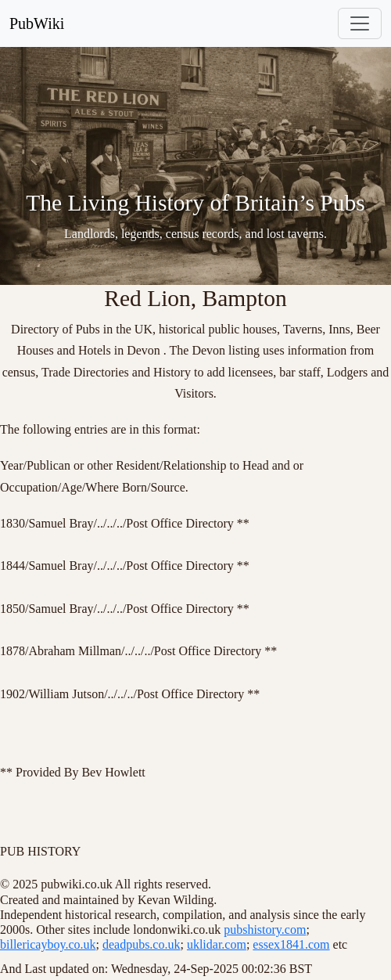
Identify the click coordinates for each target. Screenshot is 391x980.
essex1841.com (291, 944)
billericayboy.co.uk (48, 944)
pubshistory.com (265, 930)
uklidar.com (217, 944)
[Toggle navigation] (360, 23)
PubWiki (37, 23)
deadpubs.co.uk (142, 944)
